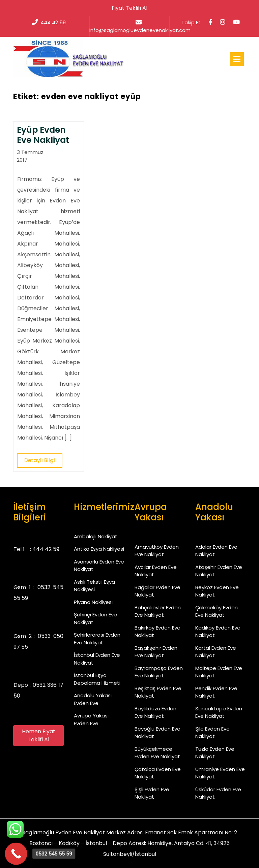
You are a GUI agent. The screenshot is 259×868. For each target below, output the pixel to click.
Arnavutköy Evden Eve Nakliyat (157, 551)
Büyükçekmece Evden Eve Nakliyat (157, 753)
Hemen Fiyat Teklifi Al (39, 735)
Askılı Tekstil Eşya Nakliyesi (94, 586)
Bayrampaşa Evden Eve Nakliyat (159, 672)
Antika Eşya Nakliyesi (99, 549)
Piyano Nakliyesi (93, 602)
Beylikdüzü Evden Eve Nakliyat (155, 712)
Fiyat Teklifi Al (129, 8)
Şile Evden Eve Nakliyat (212, 733)
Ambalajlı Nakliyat (96, 536)
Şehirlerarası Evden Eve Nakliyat (97, 639)
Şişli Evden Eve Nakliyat (152, 793)
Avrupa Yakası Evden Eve (91, 719)
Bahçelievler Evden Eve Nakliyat (158, 611)
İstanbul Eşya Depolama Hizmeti (97, 679)
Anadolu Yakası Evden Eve (93, 699)
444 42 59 (49, 22)
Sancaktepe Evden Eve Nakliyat (219, 712)
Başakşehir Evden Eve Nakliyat (156, 652)
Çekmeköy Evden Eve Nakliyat (217, 611)
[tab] (237, 59)
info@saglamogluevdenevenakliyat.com (140, 26)
